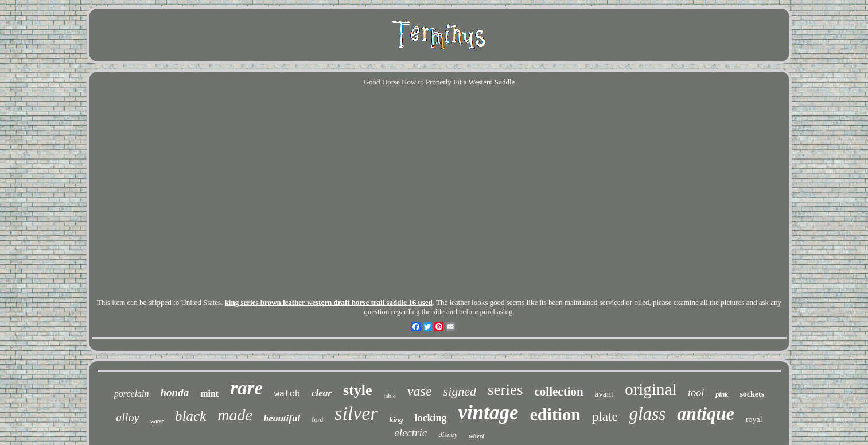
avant (604, 394)
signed (460, 391)
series (505, 390)
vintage (489, 413)
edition (555, 414)
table (390, 396)
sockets (752, 394)
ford (317, 420)
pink (722, 394)
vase (420, 391)
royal (754, 419)
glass (648, 414)
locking (431, 418)
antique (706, 413)
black (190, 416)
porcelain (132, 394)
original (651, 389)
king (396, 419)
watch (287, 394)
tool (696, 393)
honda (175, 392)
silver (356, 413)
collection (559, 392)
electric (410, 433)
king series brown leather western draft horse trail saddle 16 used (329, 302)
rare (246, 388)
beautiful (282, 418)
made (235, 415)
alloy (127, 417)
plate (605, 417)
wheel (476, 436)
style (358, 390)
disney (448, 434)
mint (209, 394)
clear (322, 393)
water (157, 421)
